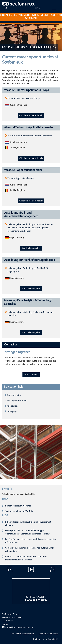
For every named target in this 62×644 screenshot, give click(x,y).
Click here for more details (31, 116)
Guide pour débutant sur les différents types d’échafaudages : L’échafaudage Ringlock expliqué (28, 532)
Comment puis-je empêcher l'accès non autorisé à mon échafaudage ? (30, 550)
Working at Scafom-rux (17, 401)
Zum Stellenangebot (31, 248)
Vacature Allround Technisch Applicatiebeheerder (30, 136)
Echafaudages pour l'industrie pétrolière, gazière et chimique (28, 524)
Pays (37, 8)
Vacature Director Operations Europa (24, 99)
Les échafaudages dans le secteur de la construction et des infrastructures (31, 541)
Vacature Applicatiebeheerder (21, 178)
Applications (13, 406)
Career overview (14, 395)
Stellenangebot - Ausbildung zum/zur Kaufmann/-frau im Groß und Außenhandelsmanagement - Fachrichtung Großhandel (30, 228)
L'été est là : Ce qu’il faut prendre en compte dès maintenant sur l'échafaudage (26, 558)
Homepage (12, 411)
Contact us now (31, 375)
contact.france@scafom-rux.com (18, 627)
